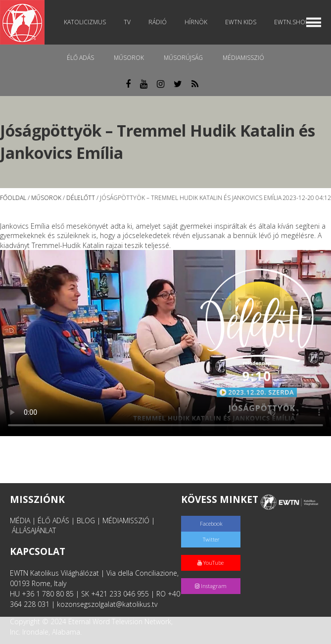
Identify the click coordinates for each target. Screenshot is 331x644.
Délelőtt (81, 198)
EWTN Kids (241, 22)
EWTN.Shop (291, 22)
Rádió (158, 22)
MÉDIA (20, 520)
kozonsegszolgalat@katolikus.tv (107, 604)
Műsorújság (183, 58)
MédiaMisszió (243, 58)
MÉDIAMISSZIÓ (126, 520)
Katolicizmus (85, 22)
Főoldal (13, 198)
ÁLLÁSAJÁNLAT (34, 530)
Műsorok (129, 58)
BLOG (86, 520)
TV (127, 22)
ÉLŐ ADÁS (53, 520)
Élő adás (80, 58)
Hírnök (196, 22)
